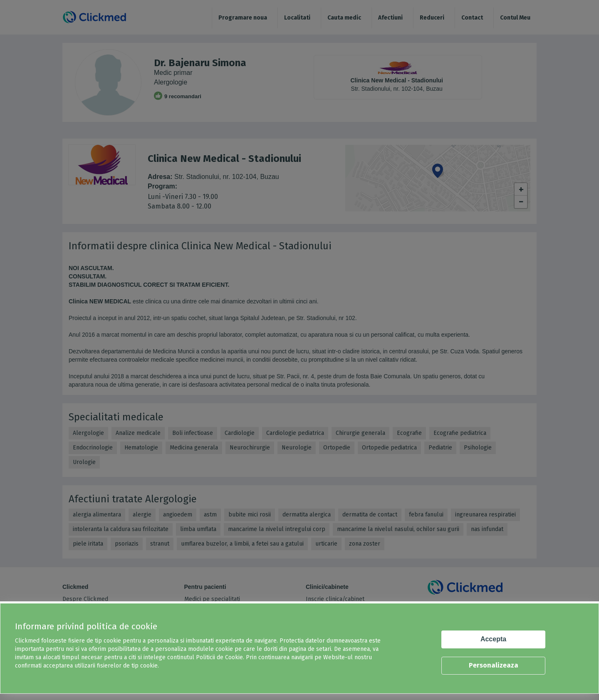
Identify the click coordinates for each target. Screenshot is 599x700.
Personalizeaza (494, 665)
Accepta (493, 639)
